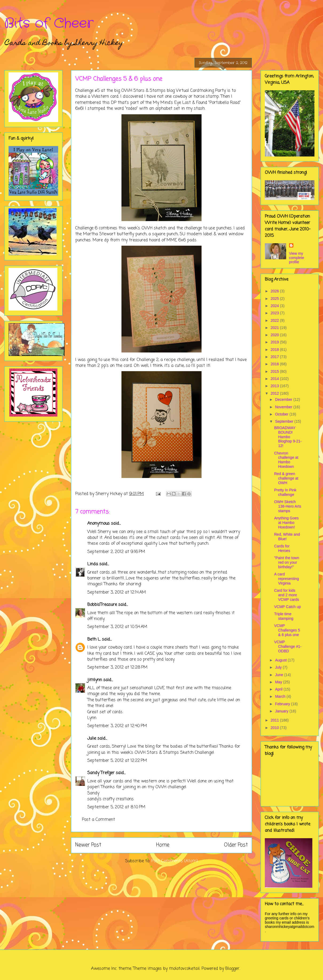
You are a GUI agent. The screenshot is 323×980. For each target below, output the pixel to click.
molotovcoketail (184, 969)
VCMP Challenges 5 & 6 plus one (287, 630)
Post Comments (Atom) (175, 861)
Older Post (236, 845)
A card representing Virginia (287, 579)
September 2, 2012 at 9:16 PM (116, 552)
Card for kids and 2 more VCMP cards (287, 595)
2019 (275, 342)
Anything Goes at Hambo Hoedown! (286, 523)
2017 (275, 357)
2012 (275, 393)
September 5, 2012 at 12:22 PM (117, 761)
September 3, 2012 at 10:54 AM (117, 627)
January (282, 711)
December (284, 399)
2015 (275, 371)
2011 (275, 720)
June (279, 675)
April (279, 689)
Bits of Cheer (49, 23)
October (282, 414)
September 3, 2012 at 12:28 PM (117, 668)
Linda (93, 564)
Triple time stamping (284, 616)
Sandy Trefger (101, 773)
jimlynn (95, 680)
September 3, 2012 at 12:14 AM (117, 593)
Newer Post (88, 845)
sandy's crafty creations (111, 799)
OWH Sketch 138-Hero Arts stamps (288, 506)
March (281, 696)
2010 (275, 728)
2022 (275, 320)
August (281, 660)
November (284, 407)
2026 (275, 291)
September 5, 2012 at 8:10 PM (116, 807)
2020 (275, 335)
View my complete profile (297, 258)
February (283, 704)
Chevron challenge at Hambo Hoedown (286, 460)
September (285, 421)
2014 (275, 379)
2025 (275, 299)
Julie (92, 739)
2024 (275, 306)
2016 (275, 364)
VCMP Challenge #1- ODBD (288, 646)
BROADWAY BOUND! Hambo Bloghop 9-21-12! (288, 437)
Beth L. (94, 640)
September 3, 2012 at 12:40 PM (117, 726)
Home (163, 845)
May (279, 682)
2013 (275, 386)
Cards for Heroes (282, 548)
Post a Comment (99, 820)
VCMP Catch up (287, 607)
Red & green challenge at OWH (286, 478)
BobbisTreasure (102, 605)
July (279, 667)
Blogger (232, 969)
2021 (275, 328)
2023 (275, 313)
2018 (275, 350)
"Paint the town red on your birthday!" (287, 562)
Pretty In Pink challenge (285, 492)
